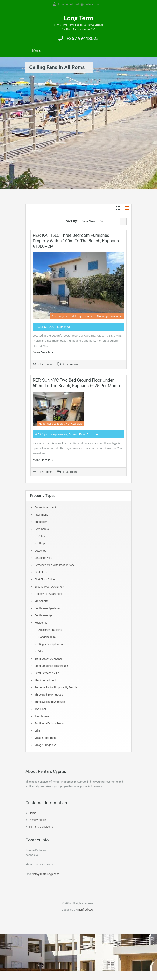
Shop (42, 543)
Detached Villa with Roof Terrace (55, 565)
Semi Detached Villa (47, 673)
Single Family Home (51, 644)
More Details (43, 352)
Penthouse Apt (44, 615)
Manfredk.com (86, 910)
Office (42, 536)
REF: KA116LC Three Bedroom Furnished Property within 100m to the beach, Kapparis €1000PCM (76, 241)
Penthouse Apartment (48, 608)
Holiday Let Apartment (48, 594)
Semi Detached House (48, 659)
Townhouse (42, 716)
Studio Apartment (45, 680)
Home (33, 813)
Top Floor (40, 709)
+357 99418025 (83, 38)
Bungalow (41, 522)
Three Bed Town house (49, 695)
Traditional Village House (50, 723)
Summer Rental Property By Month (56, 687)
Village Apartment (46, 738)
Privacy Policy (37, 820)
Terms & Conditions (41, 827)
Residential (41, 623)
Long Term (78, 18)
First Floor (41, 572)
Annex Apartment (45, 507)
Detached (40, 551)
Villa (41, 651)
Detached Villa (43, 558)
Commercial (42, 529)
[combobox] (103, 221)
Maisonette (41, 601)
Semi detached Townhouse (51, 666)
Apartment (41, 515)
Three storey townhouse (50, 702)
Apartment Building (50, 630)
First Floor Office (45, 579)
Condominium (47, 637)
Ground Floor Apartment (49, 587)
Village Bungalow (45, 745)
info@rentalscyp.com (90, 4)
